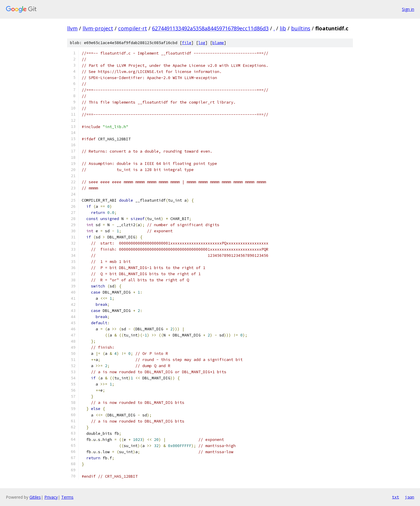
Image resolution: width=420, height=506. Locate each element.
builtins (301, 28)
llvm (72, 28)
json (409, 497)
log (202, 43)
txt (395, 497)
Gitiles (35, 497)
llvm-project (98, 28)
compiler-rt (133, 28)
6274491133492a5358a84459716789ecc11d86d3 (210, 28)
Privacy (51, 497)
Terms (67, 497)
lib (283, 28)
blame (218, 43)
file (187, 43)
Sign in (408, 9)
